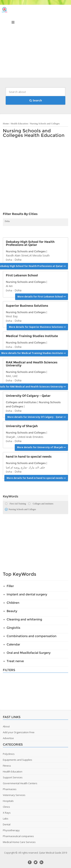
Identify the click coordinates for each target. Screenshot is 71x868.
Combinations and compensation (32, 636)
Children (13, 603)
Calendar (13, 644)
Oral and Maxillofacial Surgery (29, 653)
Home (6, 123)
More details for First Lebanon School (42, 297)
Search (36, 100)
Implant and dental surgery (27, 594)
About (6, 726)
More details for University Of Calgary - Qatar (37, 417)
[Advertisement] (35, 42)
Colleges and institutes (21, 402)
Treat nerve (15, 661)
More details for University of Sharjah (41, 447)
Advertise (8, 738)
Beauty (12, 611)
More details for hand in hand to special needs (36, 478)
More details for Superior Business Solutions (37, 327)
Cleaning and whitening (24, 619)
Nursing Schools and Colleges (45, 123)
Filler (10, 586)
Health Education (19, 123)
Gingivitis (13, 628)
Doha (7, 221)
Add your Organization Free (19, 732)
